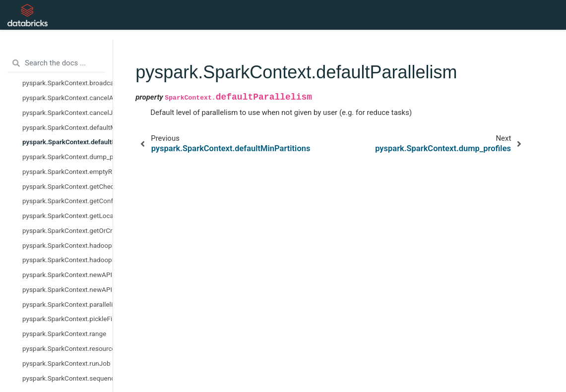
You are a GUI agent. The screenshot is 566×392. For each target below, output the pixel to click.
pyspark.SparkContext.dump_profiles (67, 157)
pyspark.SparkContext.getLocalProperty (67, 216)
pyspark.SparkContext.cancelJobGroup (67, 112)
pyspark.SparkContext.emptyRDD (67, 171)
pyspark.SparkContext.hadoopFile (67, 245)
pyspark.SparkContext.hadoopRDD (67, 260)
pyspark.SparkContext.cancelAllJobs (67, 98)
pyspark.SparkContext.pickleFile (67, 319)
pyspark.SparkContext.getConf (67, 201)
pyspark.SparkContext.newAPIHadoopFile (67, 275)
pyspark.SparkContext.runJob (66, 363)
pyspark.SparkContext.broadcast (67, 83)
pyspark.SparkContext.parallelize (67, 304)
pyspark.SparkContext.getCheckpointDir (67, 186)
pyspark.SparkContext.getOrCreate (67, 230)
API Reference (180, 15)
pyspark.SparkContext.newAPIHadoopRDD (67, 289)
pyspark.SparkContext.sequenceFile (67, 378)
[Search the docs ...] (56, 63)
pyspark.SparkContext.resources (67, 348)
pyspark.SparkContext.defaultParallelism (67, 142)
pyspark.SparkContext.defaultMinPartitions (67, 127)
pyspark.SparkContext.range (64, 334)
